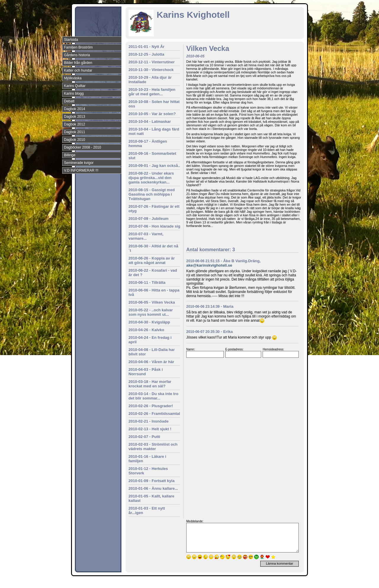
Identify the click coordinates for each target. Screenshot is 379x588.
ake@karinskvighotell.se (209, 265)
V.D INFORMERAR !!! (81, 170)
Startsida (71, 40)
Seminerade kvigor (79, 163)
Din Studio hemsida (294, 583)
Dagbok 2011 (74, 132)
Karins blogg (74, 94)
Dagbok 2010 (74, 140)
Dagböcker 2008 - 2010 (82, 147)
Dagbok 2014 (74, 109)
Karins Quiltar (75, 86)
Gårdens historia (77, 55)
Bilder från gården (78, 63)
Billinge (70, 155)
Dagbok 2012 (74, 124)
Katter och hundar (78, 70)
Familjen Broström (78, 47)
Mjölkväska (73, 78)
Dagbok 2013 (74, 117)
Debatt (69, 101)
